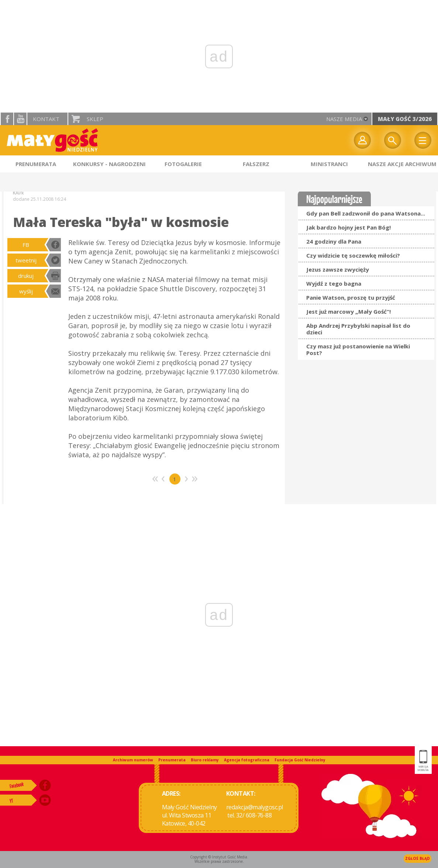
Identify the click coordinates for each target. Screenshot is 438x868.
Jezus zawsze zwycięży (338, 269)
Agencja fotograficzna (247, 760)
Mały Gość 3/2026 (405, 119)
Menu (423, 140)
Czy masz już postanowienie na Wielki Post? (358, 349)
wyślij (26, 291)
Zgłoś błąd (418, 858)
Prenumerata (172, 760)
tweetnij (26, 260)
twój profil (362, 140)
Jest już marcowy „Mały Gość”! (349, 311)
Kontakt (46, 119)
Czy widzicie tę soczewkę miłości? (353, 255)
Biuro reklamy (205, 760)
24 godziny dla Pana (334, 241)
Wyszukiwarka (393, 140)
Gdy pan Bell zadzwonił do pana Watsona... (366, 213)
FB (26, 245)
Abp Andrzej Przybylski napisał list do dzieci (358, 329)
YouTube (20, 119)
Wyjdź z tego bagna (334, 283)
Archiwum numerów (133, 760)
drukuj (26, 276)
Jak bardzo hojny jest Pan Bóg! (349, 227)
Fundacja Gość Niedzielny (300, 760)
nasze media (344, 119)
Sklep (95, 119)
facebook (7, 119)
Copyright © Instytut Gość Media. (219, 857)
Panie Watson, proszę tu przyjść (351, 297)
